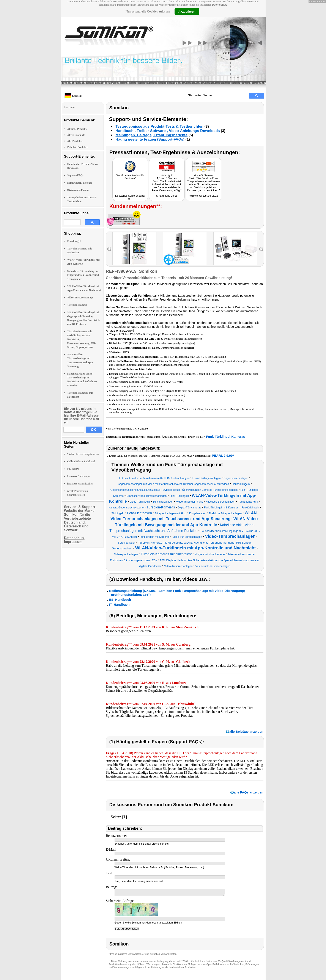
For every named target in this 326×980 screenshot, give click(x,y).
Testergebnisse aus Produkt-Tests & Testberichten (160, 126)
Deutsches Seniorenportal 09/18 (130, 197)
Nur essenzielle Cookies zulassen (148, 11)
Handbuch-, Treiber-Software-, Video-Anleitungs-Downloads (168, 131)
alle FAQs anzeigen (249, 792)
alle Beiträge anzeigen (246, 731)
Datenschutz (220, 5)
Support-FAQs (75, 175)
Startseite (194, 95)
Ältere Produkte (76, 135)
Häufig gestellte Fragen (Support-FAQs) (150, 139)
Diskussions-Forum (78, 190)
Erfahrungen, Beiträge (80, 183)
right (261, 249)
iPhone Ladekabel (81, 461)
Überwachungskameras (83, 454)
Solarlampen (79, 476)
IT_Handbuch (119, 604)
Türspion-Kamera (77, 305)
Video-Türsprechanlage (80, 298)
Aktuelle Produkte (77, 129)
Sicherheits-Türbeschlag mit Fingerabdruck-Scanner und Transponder (83, 275)
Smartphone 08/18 (167, 196)
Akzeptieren (187, 11)
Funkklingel (74, 241)
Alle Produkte (75, 141)
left (109, 249)
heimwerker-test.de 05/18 (203, 196)
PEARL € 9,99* (223, 456)
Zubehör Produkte (78, 147)
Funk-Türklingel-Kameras (226, 437)
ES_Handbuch (120, 600)
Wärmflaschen (80, 484)
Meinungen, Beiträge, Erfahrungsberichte (152, 135)
